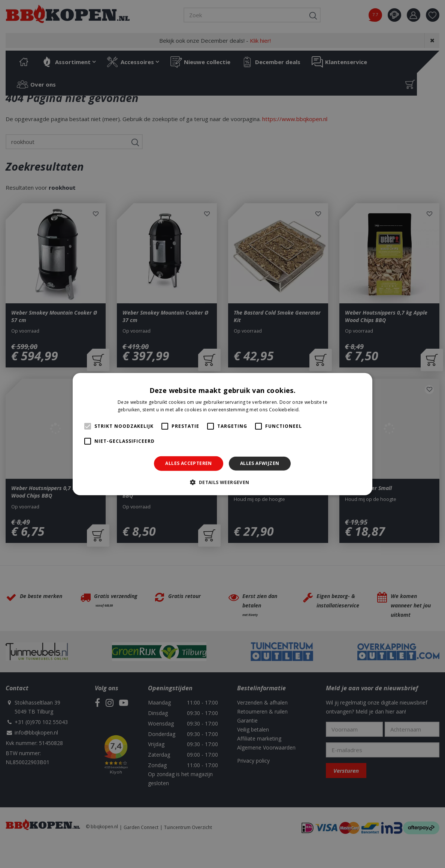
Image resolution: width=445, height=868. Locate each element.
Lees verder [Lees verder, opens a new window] (314, 410)
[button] (222, 482)
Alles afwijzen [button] (260, 463)
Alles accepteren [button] (188, 463)
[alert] (222, 434)
